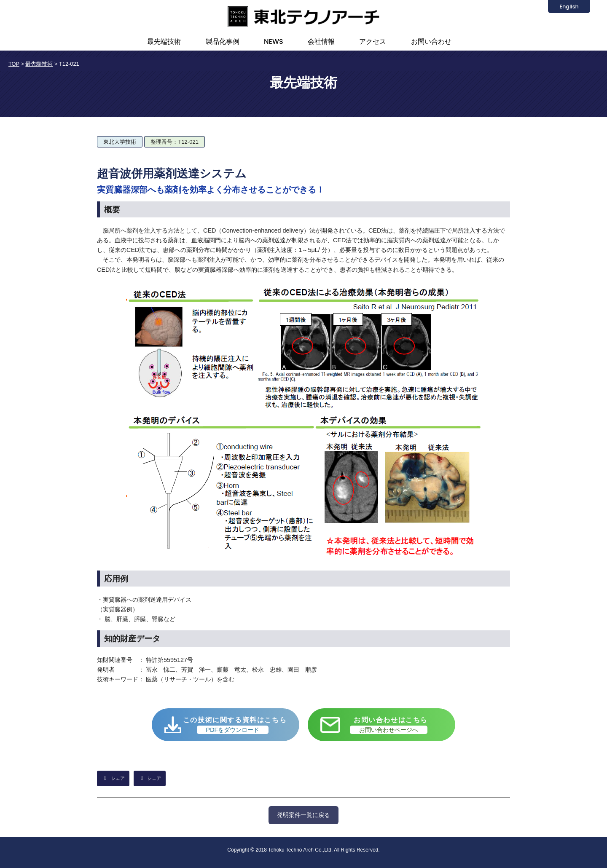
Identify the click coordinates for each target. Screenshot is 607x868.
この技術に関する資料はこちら (235, 725)
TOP (14, 64)
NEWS (274, 42)
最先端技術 (164, 42)
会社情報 (321, 42)
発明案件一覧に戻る (303, 815)
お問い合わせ (431, 42)
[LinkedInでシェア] (113, 778)
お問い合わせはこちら (389, 725)
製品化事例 (223, 42)
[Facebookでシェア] (150, 778)
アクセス (373, 42)
